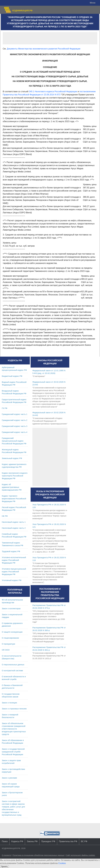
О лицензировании (10, 638)
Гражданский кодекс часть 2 (15, 420)
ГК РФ (5, 408)
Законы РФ (32, 841)
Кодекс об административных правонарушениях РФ (12, 487)
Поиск (5, 841)
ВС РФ (84, 841)
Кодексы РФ (17, 841)
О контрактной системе (12, 671)
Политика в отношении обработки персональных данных (38, 855)
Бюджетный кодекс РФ (12, 376)
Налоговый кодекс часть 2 (14, 528)
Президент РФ (48, 841)
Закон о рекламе (9, 778)
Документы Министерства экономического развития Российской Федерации (44, 49)
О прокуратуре (8, 644)
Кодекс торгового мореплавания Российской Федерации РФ (14, 499)
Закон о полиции (9, 703)
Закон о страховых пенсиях (14, 709)
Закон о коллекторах (11, 608)
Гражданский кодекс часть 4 (15, 432)
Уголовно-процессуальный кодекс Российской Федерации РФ (14, 572)
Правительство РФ (68, 841)
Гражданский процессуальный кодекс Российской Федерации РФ (14, 441)
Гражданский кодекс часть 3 (15, 426)
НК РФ (5, 516)
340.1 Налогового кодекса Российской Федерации (53, 91)
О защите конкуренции (12, 632)
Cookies (62, 863)
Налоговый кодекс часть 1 (14, 522)
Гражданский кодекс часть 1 (15, 414)
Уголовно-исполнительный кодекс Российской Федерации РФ (14, 560)
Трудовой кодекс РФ (11, 551)
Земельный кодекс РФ (12, 458)
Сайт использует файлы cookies (80, 855)
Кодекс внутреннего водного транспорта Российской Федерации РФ (15, 476)
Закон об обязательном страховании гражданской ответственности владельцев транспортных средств (14, 729)
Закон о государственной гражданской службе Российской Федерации (13, 752)
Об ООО (6, 650)
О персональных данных (13, 665)
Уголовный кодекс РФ (12, 580)
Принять (4, 867)
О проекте (6, 855)
